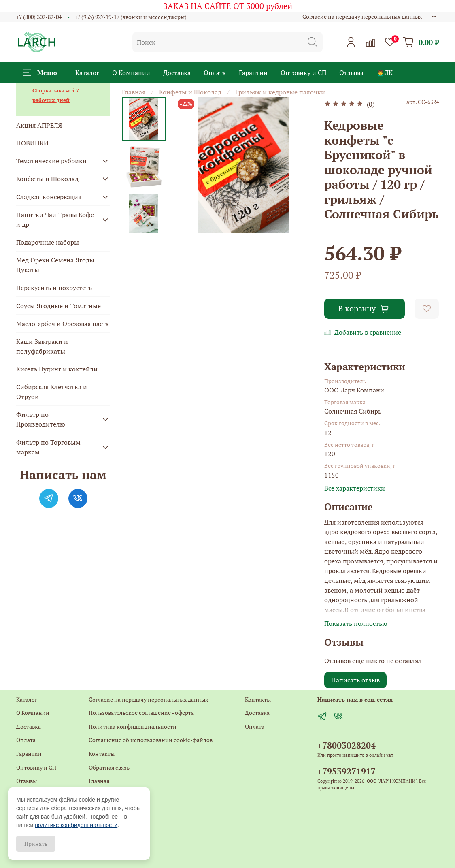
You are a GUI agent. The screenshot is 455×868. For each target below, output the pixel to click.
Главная (134, 92)
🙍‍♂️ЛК (385, 73)
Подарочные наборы (48, 242)
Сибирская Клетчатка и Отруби (52, 392)
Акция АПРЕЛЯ (39, 125)
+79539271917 (347, 771)
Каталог (87, 73)
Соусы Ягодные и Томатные (58, 306)
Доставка (177, 73)
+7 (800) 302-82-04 (39, 17)
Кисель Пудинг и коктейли (57, 369)
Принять (36, 843)
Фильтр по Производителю (41, 419)
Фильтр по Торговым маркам (48, 447)
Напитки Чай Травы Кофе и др (55, 220)
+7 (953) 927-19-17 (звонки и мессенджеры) (131, 17)
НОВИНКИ (32, 143)
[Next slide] (144, 223)
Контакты (102, 754)
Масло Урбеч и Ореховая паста (63, 324)
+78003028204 (347, 745)
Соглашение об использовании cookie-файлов (151, 740)
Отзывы (351, 73)
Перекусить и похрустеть (54, 288)
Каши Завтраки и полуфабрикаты (42, 346)
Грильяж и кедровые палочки (280, 92)
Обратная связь (109, 767)
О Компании (131, 73)
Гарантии (253, 73)
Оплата (215, 73)
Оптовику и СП (303, 73)
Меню (40, 73)
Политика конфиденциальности (133, 726)
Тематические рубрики (51, 161)
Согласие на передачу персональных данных (362, 16)
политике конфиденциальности (76, 825)
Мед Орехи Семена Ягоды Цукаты (55, 265)
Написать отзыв (355, 680)
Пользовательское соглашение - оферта (141, 713)
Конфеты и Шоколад (190, 92)
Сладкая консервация (49, 197)
